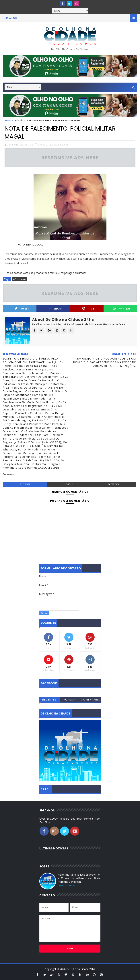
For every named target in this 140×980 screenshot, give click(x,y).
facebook (114, 484)
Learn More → (66, 885)
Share (55, 309)
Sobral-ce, (64, 145)
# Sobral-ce (19, 279)
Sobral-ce (20, 120)
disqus (69, 484)
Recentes (49, 700)
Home (8, 120)
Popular (70, 700)
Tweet (22, 309)
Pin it (89, 309)
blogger (25, 484)
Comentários (91, 700)
